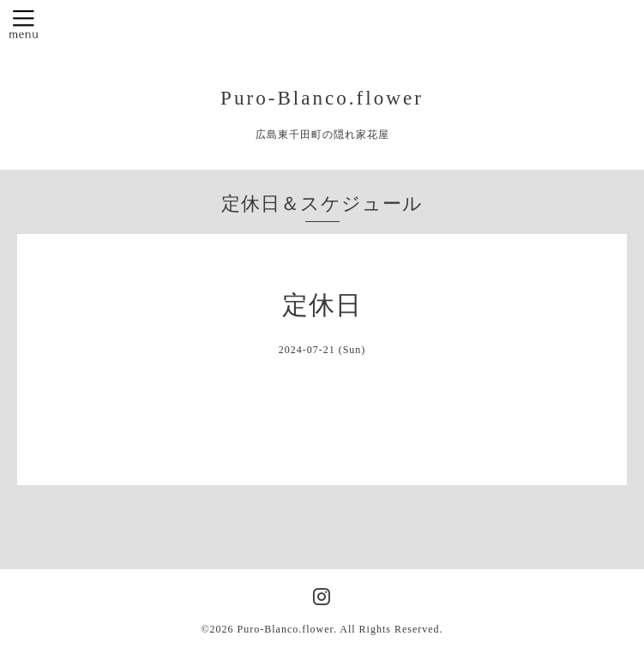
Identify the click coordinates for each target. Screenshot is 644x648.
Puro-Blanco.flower (322, 98)
